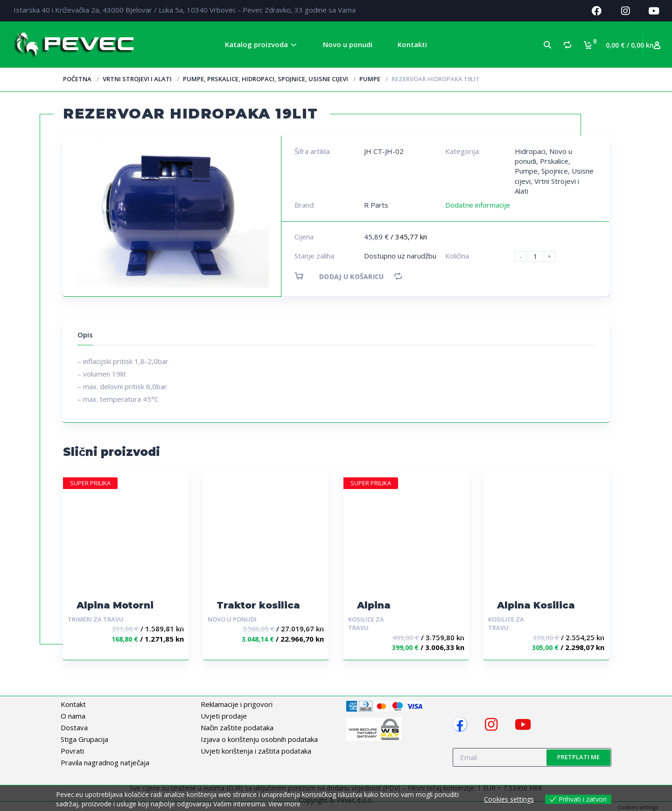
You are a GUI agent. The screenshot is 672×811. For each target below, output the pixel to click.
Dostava (74, 727)
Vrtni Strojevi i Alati (137, 79)
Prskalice (554, 161)
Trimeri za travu (96, 619)
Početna (77, 79)
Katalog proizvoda (256, 44)
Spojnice (555, 171)
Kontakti (412, 44)
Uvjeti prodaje (224, 716)
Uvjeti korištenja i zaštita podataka (256, 751)
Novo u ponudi (348, 44)
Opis (85, 335)
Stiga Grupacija (84, 739)
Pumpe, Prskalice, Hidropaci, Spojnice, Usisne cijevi (266, 79)
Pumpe (370, 79)
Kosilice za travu (366, 624)
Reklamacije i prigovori (237, 704)
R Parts (376, 205)
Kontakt (73, 704)
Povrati (72, 751)
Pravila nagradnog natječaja (105, 762)
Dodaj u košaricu (347, 276)
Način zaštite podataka (237, 727)
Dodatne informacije (478, 205)
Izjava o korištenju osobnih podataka (259, 739)
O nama (73, 716)
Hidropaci (530, 151)
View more (284, 804)
